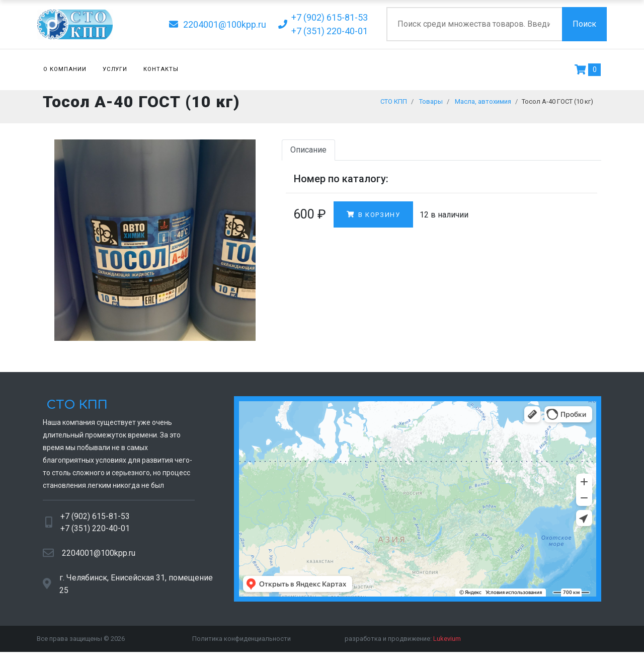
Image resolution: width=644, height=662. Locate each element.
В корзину (373, 219)
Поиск (584, 24)
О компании (65, 69)
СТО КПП (75, 410)
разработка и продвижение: (403, 644)
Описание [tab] (308, 155)
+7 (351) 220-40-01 (95, 533)
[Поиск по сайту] (474, 24)
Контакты (161, 69)
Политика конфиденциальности (242, 644)
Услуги (115, 69)
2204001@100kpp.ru (99, 558)
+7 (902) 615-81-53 (95, 521)
